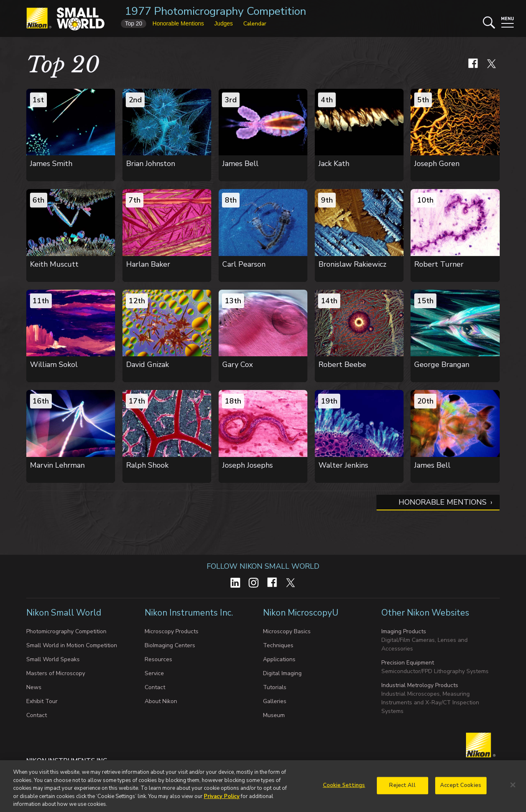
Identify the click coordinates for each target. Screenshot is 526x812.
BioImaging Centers (170, 645)
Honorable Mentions (443, 502)
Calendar (255, 24)
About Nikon (161, 701)
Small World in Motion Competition (72, 645)
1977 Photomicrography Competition (216, 11)
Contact (37, 715)
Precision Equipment (408, 663)
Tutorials (275, 687)
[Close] (513, 789)
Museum (274, 715)
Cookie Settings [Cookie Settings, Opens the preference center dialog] (344, 789)
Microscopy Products (172, 631)
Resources (158, 659)
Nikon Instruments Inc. (190, 613)
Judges (223, 23)
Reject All (402, 789)
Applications (279, 659)
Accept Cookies (461, 789)
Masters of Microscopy (56, 673)
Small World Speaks (53, 659)
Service (154, 673)
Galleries (275, 701)
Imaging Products (404, 631)
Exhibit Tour (42, 701)
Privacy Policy (222, 800)
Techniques (278, 645)
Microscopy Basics (287, 631)
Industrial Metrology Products (420, 685)
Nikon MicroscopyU (301, 613)
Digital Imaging (282, 673)
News (34, 687)
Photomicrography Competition (66, 631)
